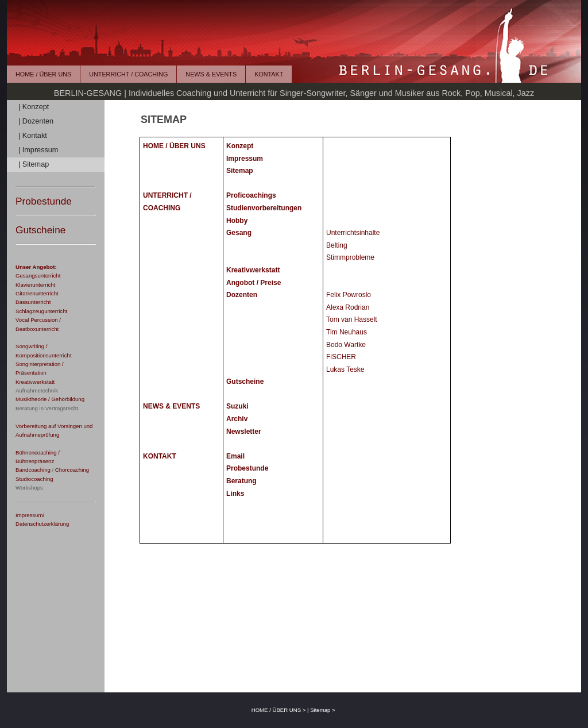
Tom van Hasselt (352, 319)
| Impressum (38, 150)
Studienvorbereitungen (264, 208)
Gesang (239, 233)
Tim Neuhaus (347, 332)
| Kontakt (33, 136)
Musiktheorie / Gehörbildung (50, 399)
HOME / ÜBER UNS (43, 74)
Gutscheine (40, 230)
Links (235, 494)
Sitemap (240, 171)
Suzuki (237, 406)
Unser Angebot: (36, 267)
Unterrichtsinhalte (353, 233)
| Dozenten (36, 121)
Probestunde (44, 201)
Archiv (237, 419)
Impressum (245, 159)
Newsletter (244, 432)
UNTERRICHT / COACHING (128, 74)
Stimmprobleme (350, 257)
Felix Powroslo (349, 295)
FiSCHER (341, 357)
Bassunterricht (33, 302)
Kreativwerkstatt (35, 382)
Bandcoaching (33, 470)
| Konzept (34, 107)
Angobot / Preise (254, 283)
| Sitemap (34, 164)
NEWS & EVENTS (211, 74)
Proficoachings (251, 195)
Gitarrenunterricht (37, 293)
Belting (337, 245)
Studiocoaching (34, 479)
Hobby (237, 221)
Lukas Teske (345, 369)
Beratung (241, 481)
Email (235, 456)
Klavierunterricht (35, 285)
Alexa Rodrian (348, 307)
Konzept (240, 146)
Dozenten (242, 295)
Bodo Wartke (346, 345)
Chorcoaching (72, 470)
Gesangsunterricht (38, 276)
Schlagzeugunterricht (41, 311)
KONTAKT (269, 74)
